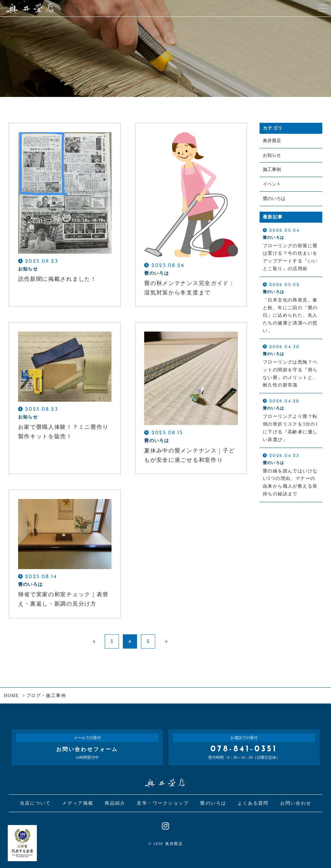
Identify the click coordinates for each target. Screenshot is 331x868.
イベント (272, 184)
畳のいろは (274, 199)
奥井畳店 (272, 141)
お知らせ (272, 155)
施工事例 (272, 169)
